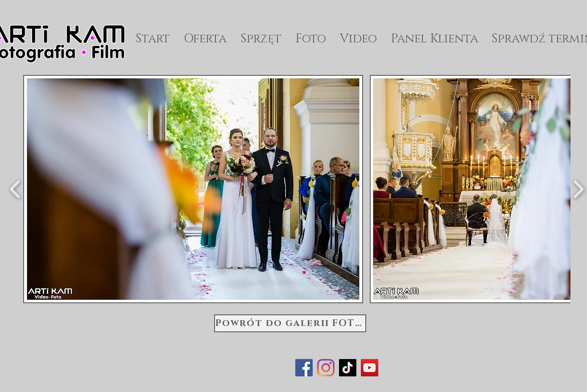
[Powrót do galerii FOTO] (290, 323)
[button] (193, 189)
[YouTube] (370, 368)
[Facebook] (304, 368)
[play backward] (15, 189)
